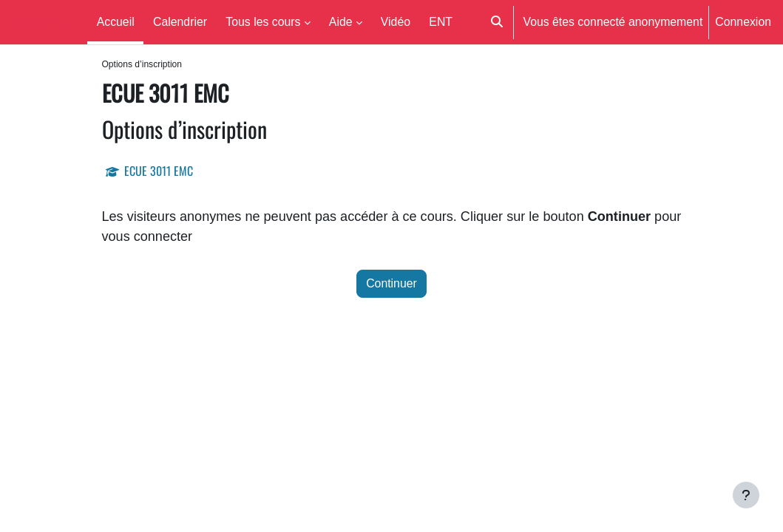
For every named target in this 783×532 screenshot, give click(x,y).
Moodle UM (41, 22)
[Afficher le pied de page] (746, 495)
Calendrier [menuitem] (180, 21)
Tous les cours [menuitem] (263, 21)
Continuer (391, 286)
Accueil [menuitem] (116, 21)
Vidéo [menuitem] (396, 21)
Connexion (743, 21)
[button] (497, 22)
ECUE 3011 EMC (159, 171)
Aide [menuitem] (341, 21)
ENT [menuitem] (441, 21)
